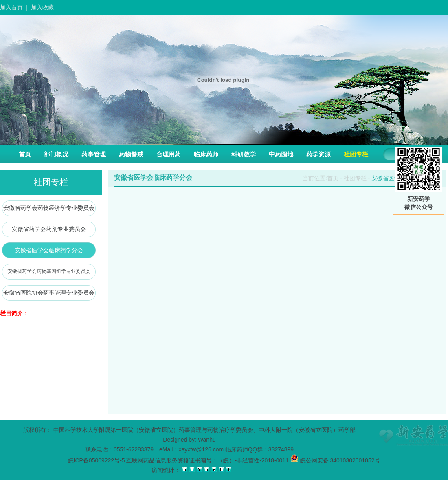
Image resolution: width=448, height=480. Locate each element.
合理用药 (169, 154)
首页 (25, 154)
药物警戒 (131, 154)
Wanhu (207, 440)
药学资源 (318, 154)
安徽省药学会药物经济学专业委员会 (49, 208)
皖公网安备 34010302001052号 (335, 460)
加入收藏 (42, 7)
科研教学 (244, 154)
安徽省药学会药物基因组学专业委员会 (49, 271)
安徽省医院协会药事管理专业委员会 (49, 293)
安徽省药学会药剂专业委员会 (49, 229)
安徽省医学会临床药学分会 (49, 250)
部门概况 (56, 154)
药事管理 (94, 154)
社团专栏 (356, 154)
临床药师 (206, 154)
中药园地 (281, 154)
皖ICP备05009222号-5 (97, 460)
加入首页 (11, 7)
